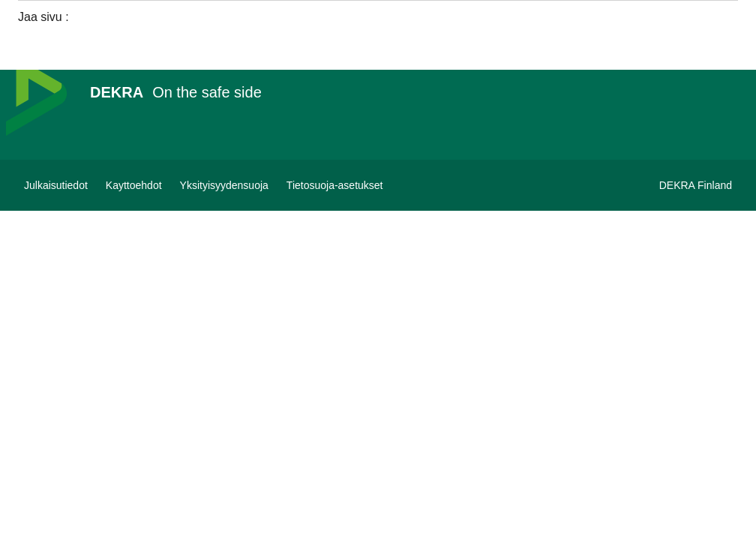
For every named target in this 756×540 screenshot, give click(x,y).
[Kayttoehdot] (134, 185)
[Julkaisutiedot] (56, 185)
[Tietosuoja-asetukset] (335, 185)
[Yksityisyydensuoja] (224, 185)
